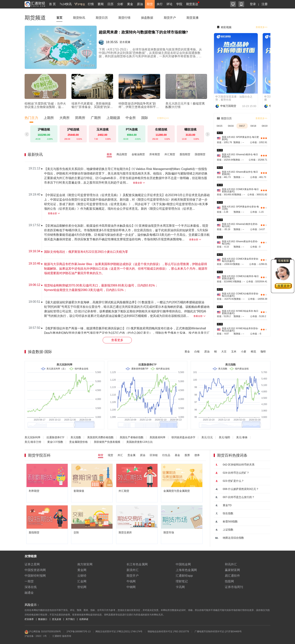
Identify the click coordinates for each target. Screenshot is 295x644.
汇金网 (82, 581)
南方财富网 (85, 564)
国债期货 (200, 154)
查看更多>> (262, 27)
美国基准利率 (158, 437)
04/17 (242, 126)
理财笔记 (182, 581)
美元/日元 (207, 437)
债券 (197, 455)
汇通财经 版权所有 (62, 636)
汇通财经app (184, 576)
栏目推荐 (29, 619)
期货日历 (102, 18)
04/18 (253, 126)
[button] (208, 134)
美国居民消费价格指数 (100, 437)
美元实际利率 (33, 437)
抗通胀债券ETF (56, 437)
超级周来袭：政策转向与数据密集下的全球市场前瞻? (143, 32)
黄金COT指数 (55, 442)
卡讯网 (180, 587)
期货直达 (192, 4)
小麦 (244, 351)
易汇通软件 (232, 576)
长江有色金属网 (137, 564)
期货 (150, 4)
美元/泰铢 (242, 437)
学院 (179, 4)
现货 (110, 455)
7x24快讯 (66, 4)
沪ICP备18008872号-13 (79, 632)
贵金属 (131, 455)
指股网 (229, 581)
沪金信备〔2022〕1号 (36, 636)
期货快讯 (79, 18)
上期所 (49, 118)
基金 (177, 455)
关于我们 (70, 619)
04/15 (220, 126)
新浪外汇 (133, 570)
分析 (120, 4)
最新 (109, 154)
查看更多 (117, 340)
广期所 (96, 118)
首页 (59, 18)
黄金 (130, 4)
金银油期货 (138, 154)
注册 (265, 4)
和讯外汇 (231, 564)
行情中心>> (163, 118)
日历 (110, 4)
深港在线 (31, 587)
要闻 (101, 4)
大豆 (224, 351)
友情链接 (31, 556)
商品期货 (122, 154)
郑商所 (80, 118)
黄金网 (82, 570)
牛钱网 (131, 581)
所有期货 (155, 154)
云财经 (82, 576)
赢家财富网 (232, 570)
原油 (140, 4)
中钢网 (131, 587)
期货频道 (35, 18)
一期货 (29, 581)
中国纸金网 (183, 564)
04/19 (265, 126)
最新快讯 (35, 154)
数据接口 (43, 619)
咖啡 (263, 351)
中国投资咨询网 (35, 570)
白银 (197, 351)
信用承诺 (84, 619)
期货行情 (124, 18)
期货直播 (193, 18)
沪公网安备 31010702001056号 (43, 632)
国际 (145, 118)
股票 (187, 455)
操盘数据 (147, 18)
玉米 (234, 351)
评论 (169, 4)
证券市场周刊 (234, 587)
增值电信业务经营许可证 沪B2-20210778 (168, 632)
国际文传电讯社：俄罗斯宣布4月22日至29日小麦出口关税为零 (86, 252)
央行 (160, 4)
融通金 (29, 593)
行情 (91, 4)
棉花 (253, 351)
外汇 (120, 455)
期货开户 (170, 18)
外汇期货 (170, 154)
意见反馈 (57, 619)
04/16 (231, 126)
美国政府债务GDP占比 (140, 442)
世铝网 (82, 587)
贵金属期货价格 (78, 442)
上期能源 (113, 118)
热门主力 (31, 118)
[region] (119, 249)
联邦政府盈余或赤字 (183, 437)
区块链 (154, 455)
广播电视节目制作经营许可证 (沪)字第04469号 (218, 632)
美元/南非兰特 (33, 442)
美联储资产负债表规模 (107, 442)
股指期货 (185, 154)
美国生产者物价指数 (132, 437)
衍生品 (166, 455)
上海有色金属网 (186, 570)
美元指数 (76, 437)
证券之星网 (32, 564)
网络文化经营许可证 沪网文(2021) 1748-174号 (119, 632)
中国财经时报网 (35, 576)
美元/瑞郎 (224, 437)
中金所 (131, 118)
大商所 (64, 118)
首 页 (52, 4)
